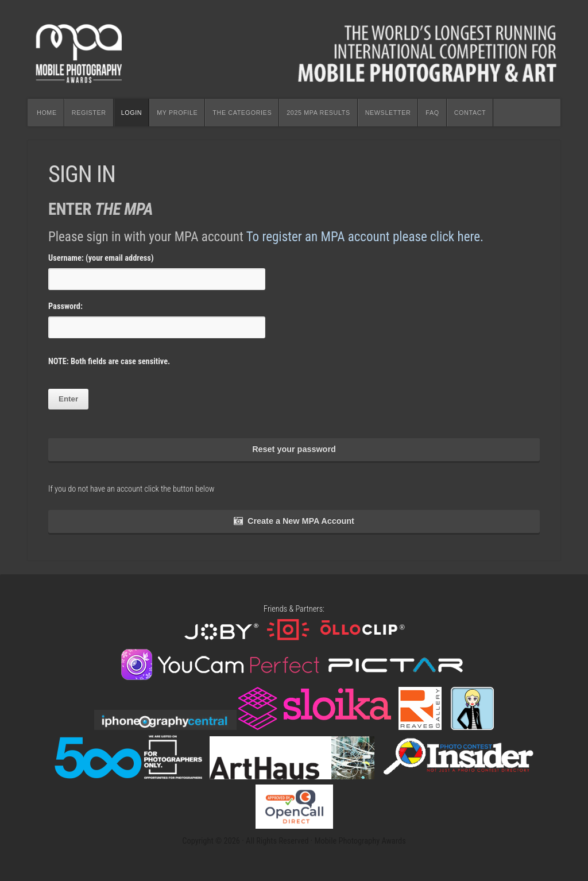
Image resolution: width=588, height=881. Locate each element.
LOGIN (132, 113)
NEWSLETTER (388, 113)
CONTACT (470, 113)
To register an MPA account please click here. (365, 237)
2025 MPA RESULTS (318, 113)
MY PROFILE (177, 113)
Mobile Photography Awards (294, 49)
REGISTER (89, 113)
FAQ (432, 113)
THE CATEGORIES (242, 113)
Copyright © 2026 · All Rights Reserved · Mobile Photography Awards (294, 841)
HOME (47, 113)
